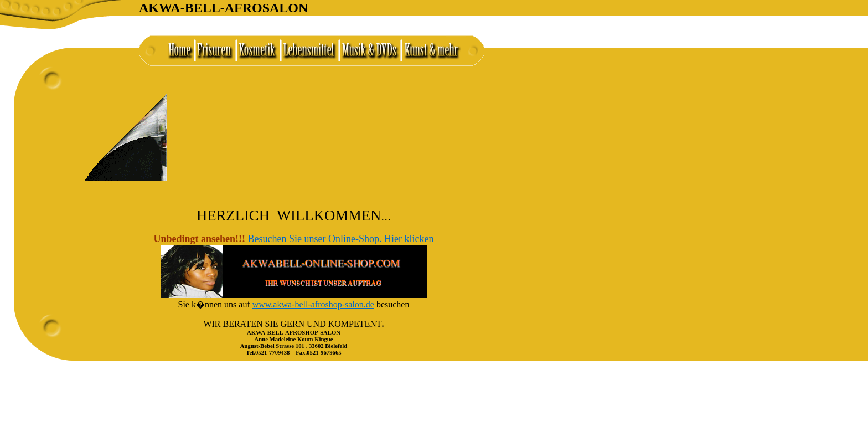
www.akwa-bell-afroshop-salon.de (313, 304)
